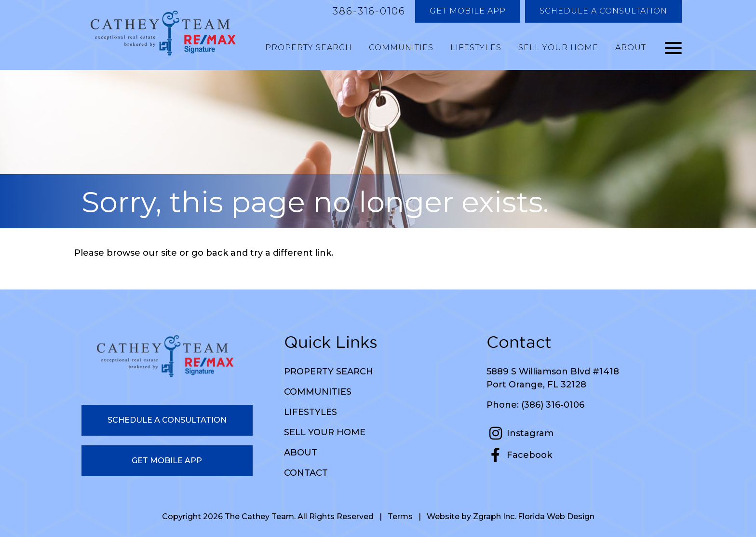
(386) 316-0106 (553, 405)
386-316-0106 (369, 11)
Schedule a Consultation (603, 11)
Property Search (309, 48)
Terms (400, 516)
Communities (401, 48)
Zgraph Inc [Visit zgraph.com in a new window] (494, 516)
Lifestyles (476, 48)
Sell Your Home (558, 48)
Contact (306, 473)
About (631, 48)
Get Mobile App (468, 11)
